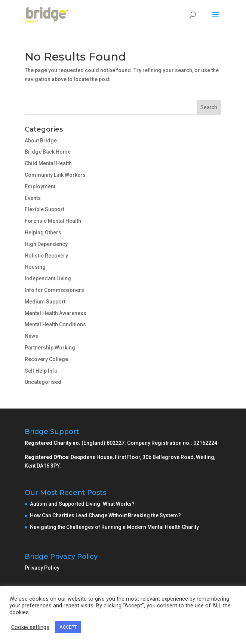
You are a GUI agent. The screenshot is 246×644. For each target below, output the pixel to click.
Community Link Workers (55, 175)
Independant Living (48, 278)
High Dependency (46, 244)
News (31, 336)
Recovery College (46, 359)
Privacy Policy (42, 568)
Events (33, 198)
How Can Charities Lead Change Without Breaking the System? (105, 515)
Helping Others (43, 232)
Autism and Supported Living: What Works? (82, 504)
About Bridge (41, 141)
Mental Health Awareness (56, 313)
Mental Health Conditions (55, 324)
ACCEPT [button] (68, 627)
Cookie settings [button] (30, 627)
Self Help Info (41, 371)
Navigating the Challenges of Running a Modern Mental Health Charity (114, 527)
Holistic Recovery (46, 256)
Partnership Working (50, 348)
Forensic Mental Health (53, 221)
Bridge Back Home (48, 152)
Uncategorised (43, 382)
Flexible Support (44, 209)
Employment (40, 187)
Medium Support (45, 302)
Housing (35, 267)
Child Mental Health (48, 163)
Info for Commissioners (54, 290)
